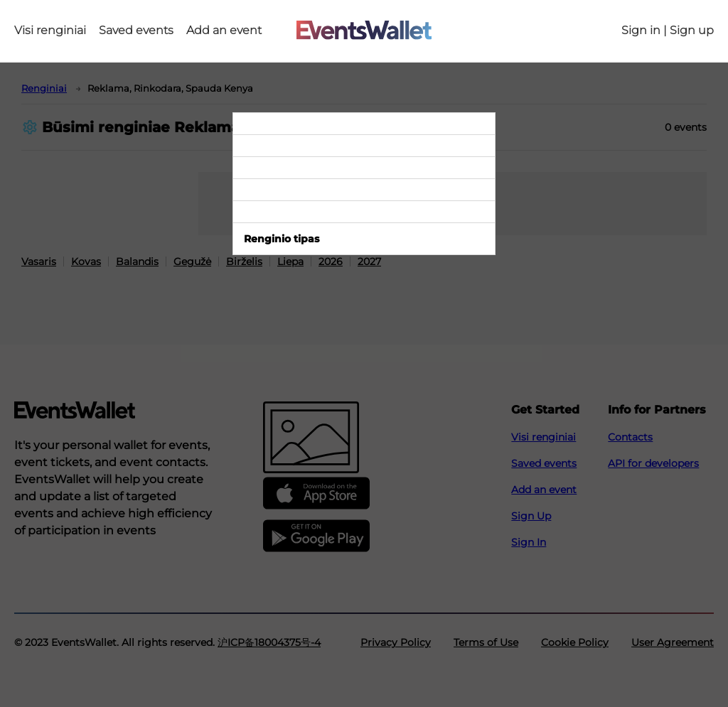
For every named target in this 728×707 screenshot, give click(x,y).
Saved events (136, 31)
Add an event (224, 31)
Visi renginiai (50, 31)
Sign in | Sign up (668, 31)
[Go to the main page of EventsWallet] (364, 31)
